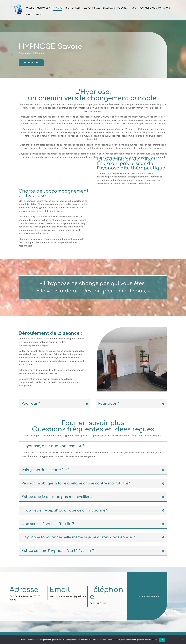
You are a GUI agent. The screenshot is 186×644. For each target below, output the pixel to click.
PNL (67, 8)
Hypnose (57, 8)
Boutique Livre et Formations (155, 8)
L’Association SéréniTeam (116, 8)
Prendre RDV (31, 63)
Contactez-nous (147, 596)
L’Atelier (76, 8)
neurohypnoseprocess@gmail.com (68, 596)
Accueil (30, 8)
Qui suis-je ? (43, 8)
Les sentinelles (92, 8)
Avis (134, 8)
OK (162, 640)
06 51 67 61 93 (98, 603)
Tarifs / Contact (34, 14)
